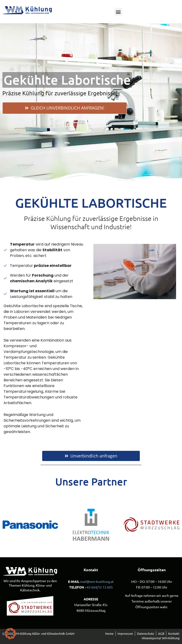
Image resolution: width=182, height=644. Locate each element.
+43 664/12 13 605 (99, 587)
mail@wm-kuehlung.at (97, 581)
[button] (118, 12)
